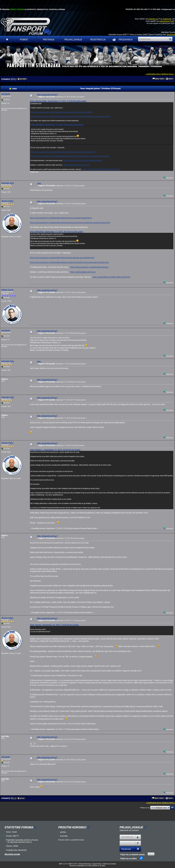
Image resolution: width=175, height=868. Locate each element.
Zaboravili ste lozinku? (129, 830)
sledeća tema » (168, 74)
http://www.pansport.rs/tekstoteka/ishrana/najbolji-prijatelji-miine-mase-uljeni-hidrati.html (70, 156)
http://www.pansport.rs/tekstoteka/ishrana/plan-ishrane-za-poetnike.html (63, 152)
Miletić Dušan (7, 290)
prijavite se (153, 19)
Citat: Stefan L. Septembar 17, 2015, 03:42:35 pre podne (55, 450)
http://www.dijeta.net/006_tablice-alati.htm (102, 169)
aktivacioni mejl (167, 21)
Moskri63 (171, 35)
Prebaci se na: (145, 808)
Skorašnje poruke (12, 854)
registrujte (167, 19)
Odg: (39, 183)
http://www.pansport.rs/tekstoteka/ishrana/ (83, 160)
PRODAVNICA (122, 40)
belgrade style (8, 183)
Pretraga (49, 40)
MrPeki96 (6, 94)
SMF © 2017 (73, 864)
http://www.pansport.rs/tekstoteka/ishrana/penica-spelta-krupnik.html (61, 112)
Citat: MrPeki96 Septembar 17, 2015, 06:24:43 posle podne (57, 125)
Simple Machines (85, 864)
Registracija (98, 40)
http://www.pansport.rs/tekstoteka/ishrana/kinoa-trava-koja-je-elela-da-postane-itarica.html (70, 116)
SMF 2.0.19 (63, 864)
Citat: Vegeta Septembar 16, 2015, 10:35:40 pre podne (54, 625)
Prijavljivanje (73, 40)
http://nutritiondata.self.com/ (77, 165)
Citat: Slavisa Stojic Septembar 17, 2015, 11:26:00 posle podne (58, 101)
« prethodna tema (153, 74)
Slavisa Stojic (7, 201)
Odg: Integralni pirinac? (47, 95)
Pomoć (24, 40)
